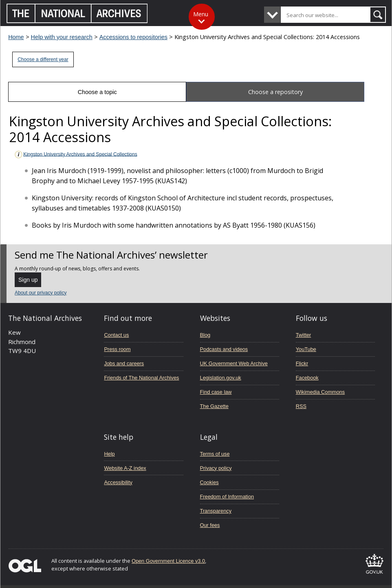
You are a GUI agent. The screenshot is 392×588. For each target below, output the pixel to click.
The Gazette (214, 406)
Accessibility (118, 482)
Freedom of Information (227, 497)
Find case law (216, 392)
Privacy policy (216, 468)
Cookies (209, 482)
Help (109, 454)
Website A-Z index (125, 468)
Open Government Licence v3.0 (168, 561)
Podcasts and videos (224, 349)
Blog (205, 335)
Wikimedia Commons (320, 392)
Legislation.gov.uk (221, 378)
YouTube (306, 349)
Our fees (210, 525)
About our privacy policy (41, 293)
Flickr (302, 363)
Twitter (304, 335)
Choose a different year (43, 59)
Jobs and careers (124, 363)
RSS (301, 406)
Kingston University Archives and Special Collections (75, 155)
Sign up (28, 280)
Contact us (116, 335)
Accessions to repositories (133, 37)
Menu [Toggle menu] (201, 14)
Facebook (307, 378)
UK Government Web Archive (234, 363)
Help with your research (62, 37)
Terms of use (215, 454)
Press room (117, 349)
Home (16, 37)
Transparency (216, 511)
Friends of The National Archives (141, 378)
